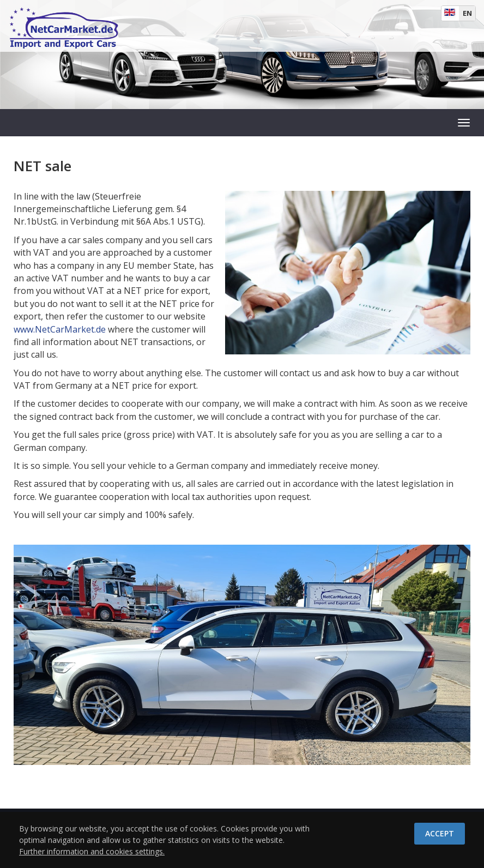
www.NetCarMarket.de (60, 329)
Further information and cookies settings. (92, 851)
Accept (440, 833)
